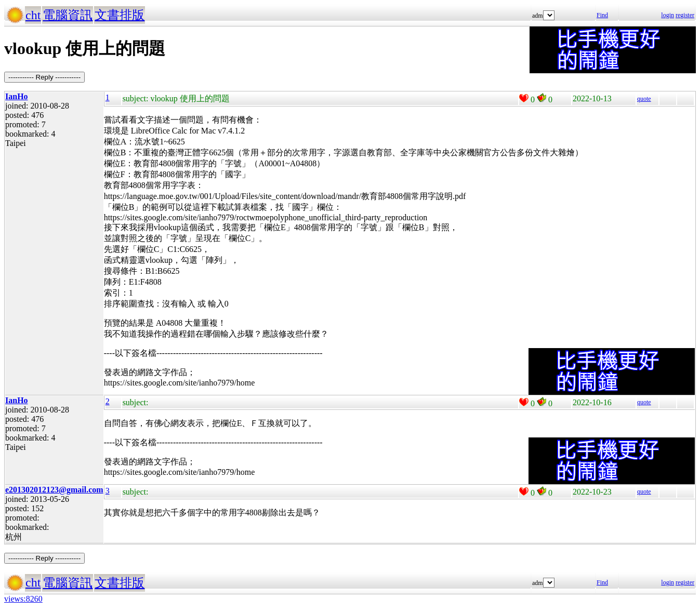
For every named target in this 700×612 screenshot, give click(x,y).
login (668, 15)
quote (644, 99)
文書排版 (120, 15)
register (685, 15)
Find (602, 15)
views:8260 (23, 599)
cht (33, 15)
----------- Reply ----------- (44, 77)
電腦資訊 (68, 15)
